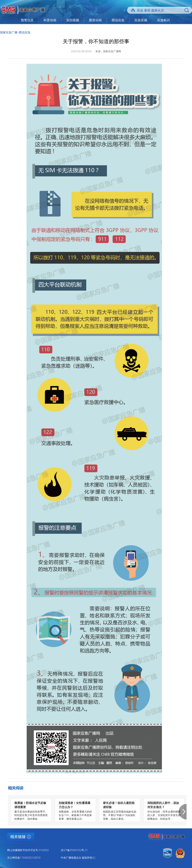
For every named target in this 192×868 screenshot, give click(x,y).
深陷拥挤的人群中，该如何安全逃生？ (163, 805)
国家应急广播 (9, 32)
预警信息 (27, 20)
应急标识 (164, 20)
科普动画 (50, 20)
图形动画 (95, 20)
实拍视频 (73, 20)
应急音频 (141, 20)
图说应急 (118, 20)
